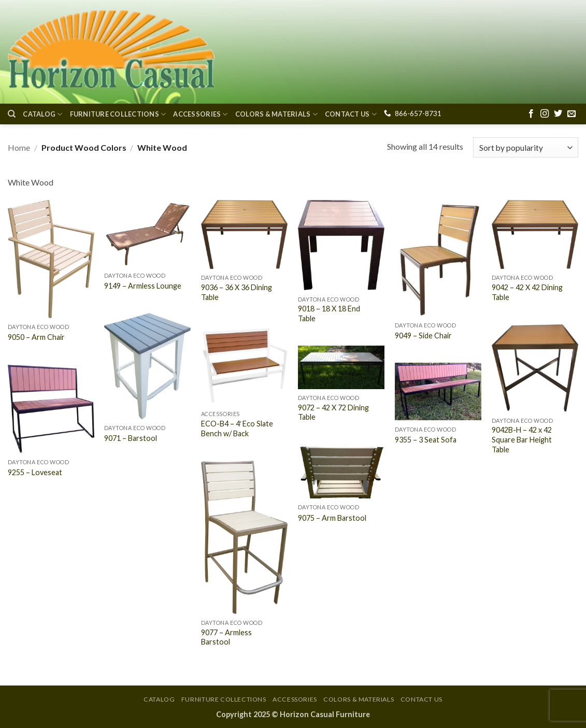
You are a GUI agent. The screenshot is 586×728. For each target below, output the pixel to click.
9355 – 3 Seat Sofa (426, 440)
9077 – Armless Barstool (226, 637)
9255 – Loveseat (35, 472)
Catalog (42, 114)
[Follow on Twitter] (558, 114)
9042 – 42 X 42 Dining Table (527, 292)
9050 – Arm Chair (36, 337)
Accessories (200, 114)
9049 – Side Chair (423, 336)
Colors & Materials (276, 114)
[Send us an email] (571, 114)
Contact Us (351, 114)
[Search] (12, 114)
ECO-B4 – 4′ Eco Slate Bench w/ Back (237, 429)
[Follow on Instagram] (545, 114)
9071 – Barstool (131, 438)
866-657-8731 (418, 113)
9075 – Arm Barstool (332, 518)
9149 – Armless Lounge (143, 286)
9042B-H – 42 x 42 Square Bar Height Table (522, 439)
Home (19, 147)
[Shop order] (526, 147)
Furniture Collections (118, 114)
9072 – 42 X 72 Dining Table (333, 412)
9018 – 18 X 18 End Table (329, 313)
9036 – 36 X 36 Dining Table (237, 292)
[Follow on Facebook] (531, 114)
